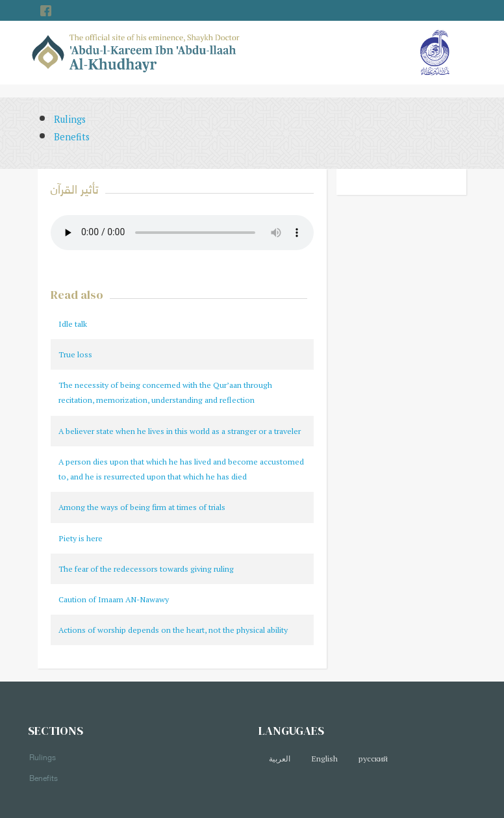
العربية (280, 759)
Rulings (70, 119)
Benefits (72, 137)
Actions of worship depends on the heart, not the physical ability (173, 630)
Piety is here (81, 538)
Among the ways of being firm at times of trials (142, 507)
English (324, 759)
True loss (75, 354)
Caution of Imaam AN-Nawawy (114, 599)
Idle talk (73, 324)
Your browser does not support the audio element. (182, 233)
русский (373, 759)
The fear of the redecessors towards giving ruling (146, 569)
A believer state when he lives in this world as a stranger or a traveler (180, 431)
